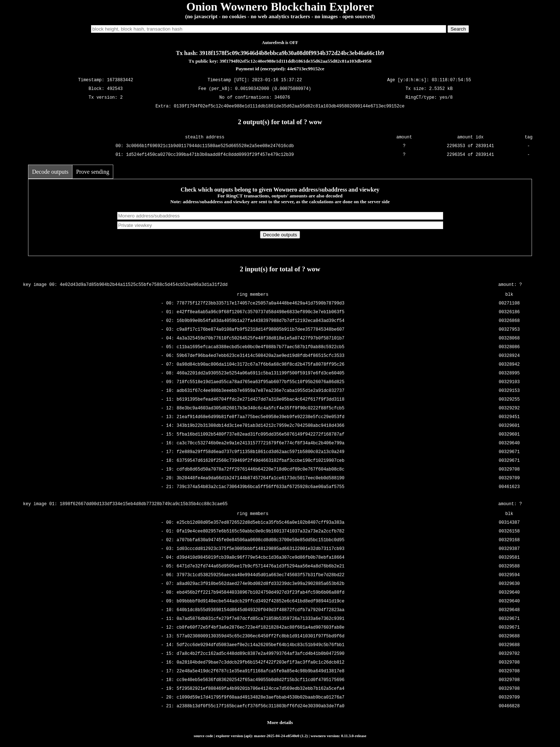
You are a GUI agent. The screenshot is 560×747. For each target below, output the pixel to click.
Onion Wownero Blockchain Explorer (280, 7)
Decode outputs (50, 172)
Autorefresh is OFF (280, 43)
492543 (115, 89)
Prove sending (93, 172)
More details (280, 722)
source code (203, 736)
